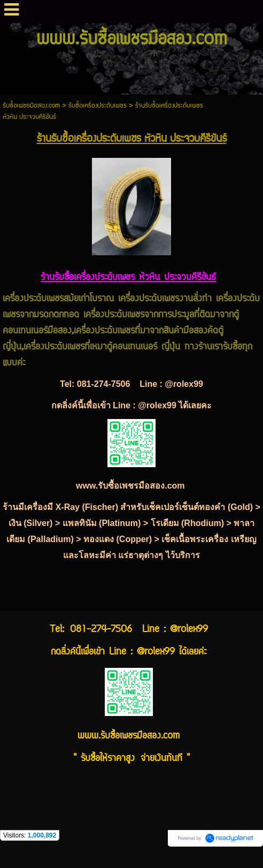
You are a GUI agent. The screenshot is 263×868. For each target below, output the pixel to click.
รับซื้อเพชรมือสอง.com (31, 106)
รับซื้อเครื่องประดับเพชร (98, 106)
